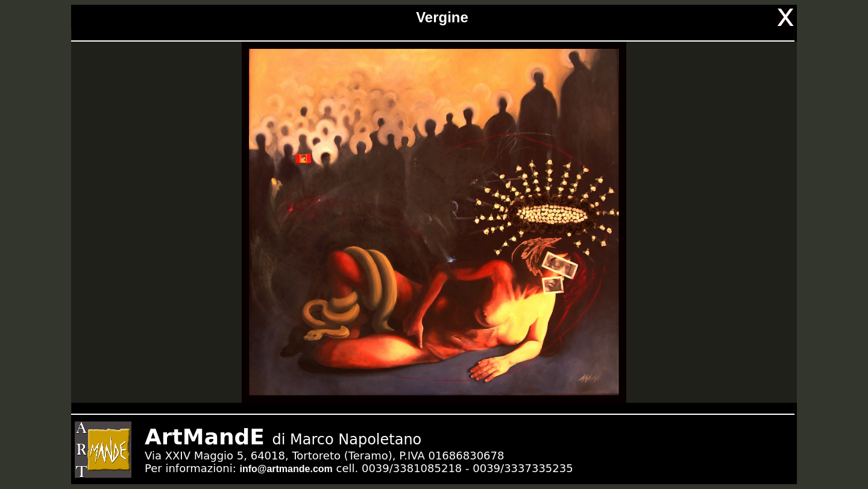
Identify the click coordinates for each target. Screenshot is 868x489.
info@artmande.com (286, 469)
